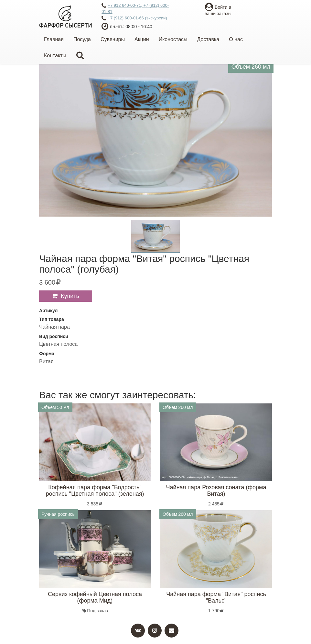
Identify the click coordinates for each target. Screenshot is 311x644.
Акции (142, 39)
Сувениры (113, 39)
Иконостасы (173, 39)
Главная (54, 39)
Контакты (55, 56)
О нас (236, 39)
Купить (70, 296)
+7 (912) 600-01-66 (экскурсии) (134, 18)
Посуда (82, 39)
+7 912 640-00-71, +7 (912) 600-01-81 (135, 8)
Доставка (208, 39)
